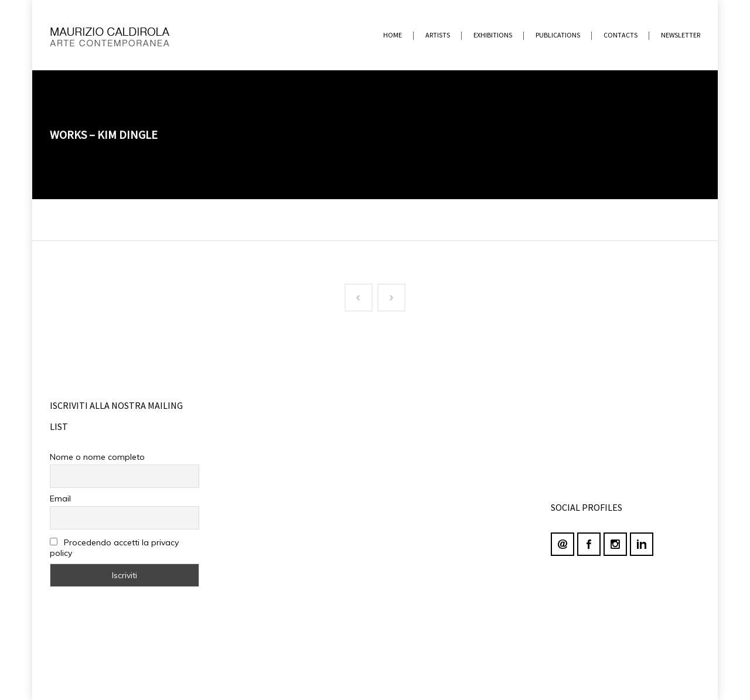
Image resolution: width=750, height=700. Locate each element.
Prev (354, 295)
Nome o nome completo (97, 457)
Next (387, 295)
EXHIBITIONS (493, 35)
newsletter (681, 35)
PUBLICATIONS (558, 35)
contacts (621, 35)
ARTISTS (438, 35)
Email (60, 498)
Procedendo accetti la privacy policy (114, 548)
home (393, 35)
